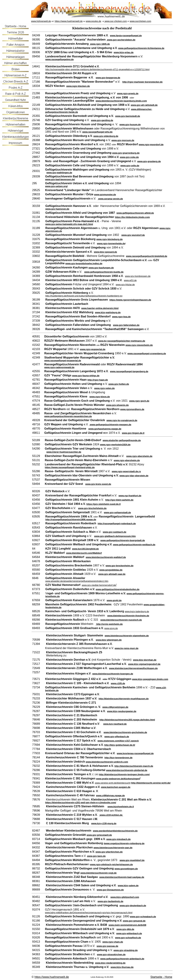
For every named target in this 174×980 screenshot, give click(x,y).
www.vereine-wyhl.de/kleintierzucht (113, 783)
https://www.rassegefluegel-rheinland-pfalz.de (70, 467)
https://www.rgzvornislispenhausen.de (130, 300)
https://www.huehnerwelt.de (69, 21)
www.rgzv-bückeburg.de (109, 239)
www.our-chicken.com (115, 21)
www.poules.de (93, 21)
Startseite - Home (161, 977)
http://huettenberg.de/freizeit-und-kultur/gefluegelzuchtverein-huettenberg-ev (84, 296)
